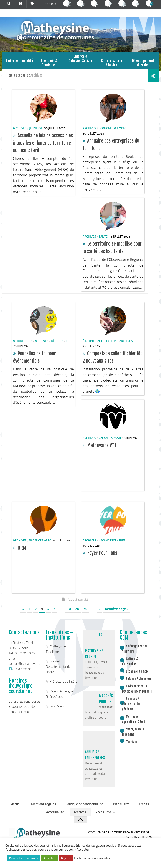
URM (22, 551)
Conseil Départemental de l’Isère (58, 669)
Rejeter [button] (66, 858)
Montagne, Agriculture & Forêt (134, 722)
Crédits (142, 808)
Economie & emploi (113, 131)
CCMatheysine (20, 672)
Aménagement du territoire (135, 652)
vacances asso (110, 441)
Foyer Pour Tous (102, 556)
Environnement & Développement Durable (137, 692)
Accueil (19, 808)
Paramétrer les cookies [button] (23, 858)
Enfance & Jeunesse (138, 682)
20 (77, 612)
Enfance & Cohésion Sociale (80, 63)
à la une (89, 344)
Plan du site (120, 808)
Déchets (57, 344)
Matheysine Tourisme (56, 652)
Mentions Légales (45, 808)
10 (69, 612)
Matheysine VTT (102, 448)
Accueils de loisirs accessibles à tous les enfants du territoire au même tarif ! (43, 146)
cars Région (58, 709)
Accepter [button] (49, 858)
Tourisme (132, 745)
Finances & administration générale (131, 707)
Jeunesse (36, 131)
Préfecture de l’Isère (64, 684)
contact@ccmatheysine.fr (26, 666)
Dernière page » (117, 612)
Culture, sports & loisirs (112, 63)
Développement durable (143, 63)
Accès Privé (102, 817)
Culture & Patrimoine (130, 664)
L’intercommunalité (18, 61)
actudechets (23, 344)
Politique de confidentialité (85, 808)
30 (85, 612)
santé (103, 239)
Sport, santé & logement (133, 735)
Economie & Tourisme (49, 63)
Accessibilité (57, 817)
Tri (68, 344)
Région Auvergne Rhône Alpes (60, 697)
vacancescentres (112, 543)
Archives (20, 131)
